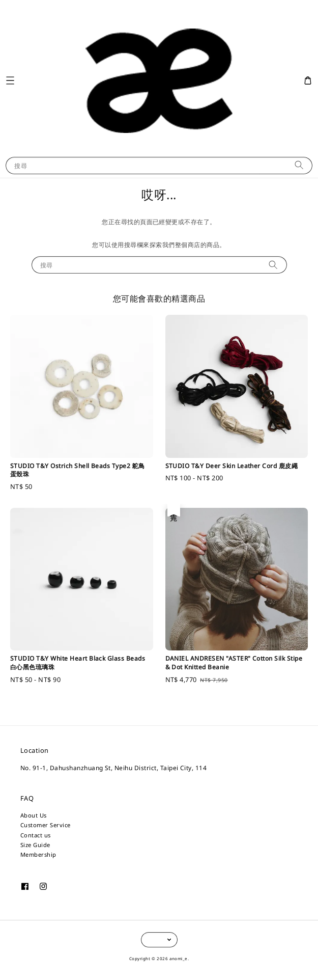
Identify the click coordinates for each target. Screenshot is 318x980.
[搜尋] (299, 165)
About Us (34, 815)
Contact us (36, 835)
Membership (38, 854)
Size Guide (35, 845)
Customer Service (46, 825)
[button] (10, 81)
